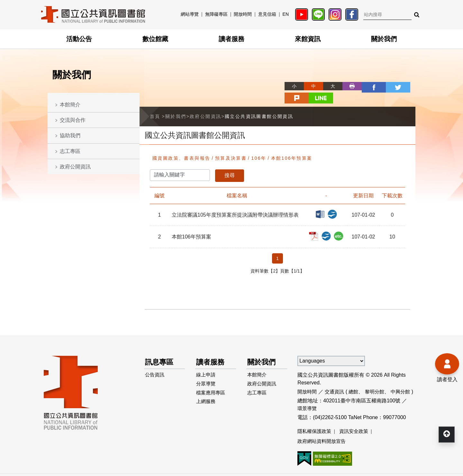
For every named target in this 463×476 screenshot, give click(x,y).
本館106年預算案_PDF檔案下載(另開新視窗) (320, 220)
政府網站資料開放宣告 (323, 429)
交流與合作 (73, 120)
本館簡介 (70, 105)
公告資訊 (156, 363)
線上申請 (207, 363)
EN (286, 14)
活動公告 (79, 39)
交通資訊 (336, 378)
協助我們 (70, 135)
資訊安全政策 (357, 418)
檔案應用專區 (212, 384)
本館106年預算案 (292, 145)
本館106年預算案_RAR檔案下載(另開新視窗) (339, 220)
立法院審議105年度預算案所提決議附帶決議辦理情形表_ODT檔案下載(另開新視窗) (334, 200)
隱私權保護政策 (315, 418)
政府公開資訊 (75, 167)
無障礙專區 (216, 14)
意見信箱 (267, 14)
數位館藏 (155, 39)
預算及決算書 (231, 145)
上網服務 (207, 394)
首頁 (155, 103)
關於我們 (384, 39)
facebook (348, 86)
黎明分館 (378, 378)
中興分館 (405, 378)
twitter (367, 86)
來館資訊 (308, 39)
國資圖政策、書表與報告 (181, 145)
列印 (329, 86)
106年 (259, 145)
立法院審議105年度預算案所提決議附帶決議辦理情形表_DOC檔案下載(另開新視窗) (324, 200)
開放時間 (243, 14)
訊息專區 (161, 350)
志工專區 (70, 151)
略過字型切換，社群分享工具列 (264, 80)
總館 (356, 378)
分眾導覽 (207, 374)
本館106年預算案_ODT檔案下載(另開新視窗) (330, 220)
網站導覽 (190, 14)
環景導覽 (308, 395)
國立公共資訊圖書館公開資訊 (259, 103)
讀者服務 (232, 39)
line (406, 86)
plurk (386, 86)
